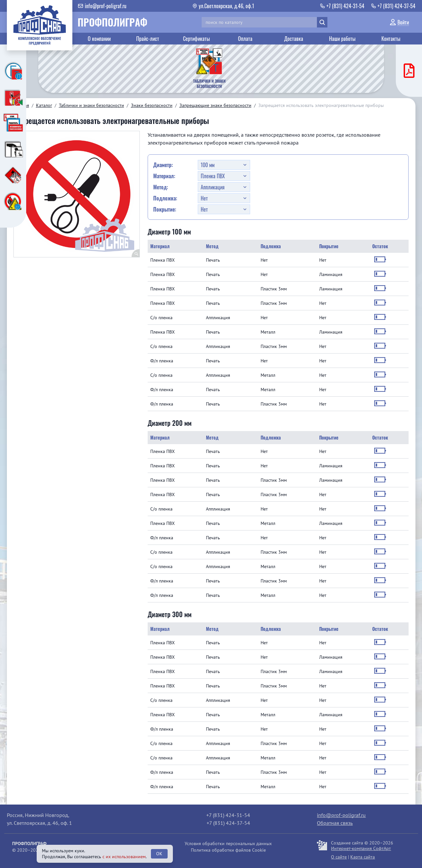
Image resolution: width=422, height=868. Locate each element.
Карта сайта (363, 857)
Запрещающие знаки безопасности (215, 105)
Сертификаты (196, 39)
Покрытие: (165, 209)
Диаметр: (163, 165)
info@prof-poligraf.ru (341, 815)
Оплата (245, 39)
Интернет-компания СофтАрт (361, 848)
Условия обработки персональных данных (228, 843)
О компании (99, 39)
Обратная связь (335, 823)
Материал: (164, 176)
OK (159, 854)
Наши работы (342, 39)
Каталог (44, 105)
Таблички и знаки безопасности (92, 105)
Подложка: (165, 198)
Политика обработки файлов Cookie (228, 850)
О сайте (339, 857)
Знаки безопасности (152, 105)
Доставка (294, 39)
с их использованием (124, 857)
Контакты (391, 39)
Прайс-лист (148, 39)
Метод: (161, 187)
